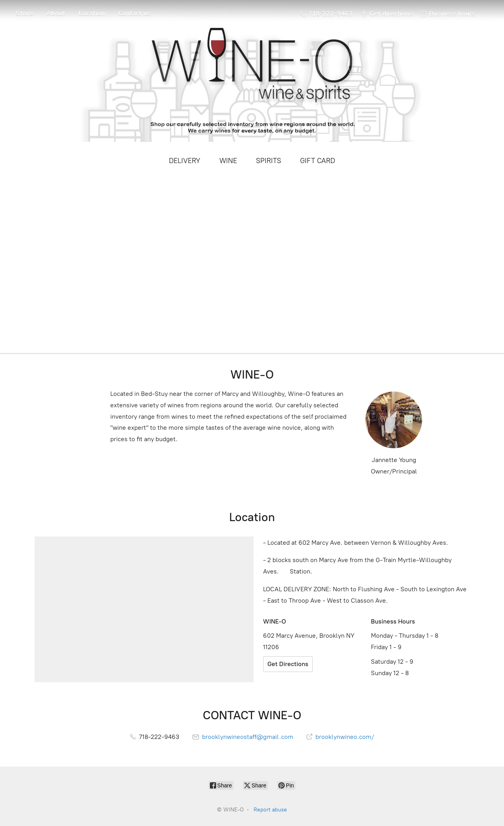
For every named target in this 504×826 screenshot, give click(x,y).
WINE (228, 161)
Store (24, 13)
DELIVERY (185, 161)
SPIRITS (269, 161)
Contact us (134, 13)
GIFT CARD (318, 161)
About (56, 13)
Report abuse (270, 810)
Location (92, 13)
